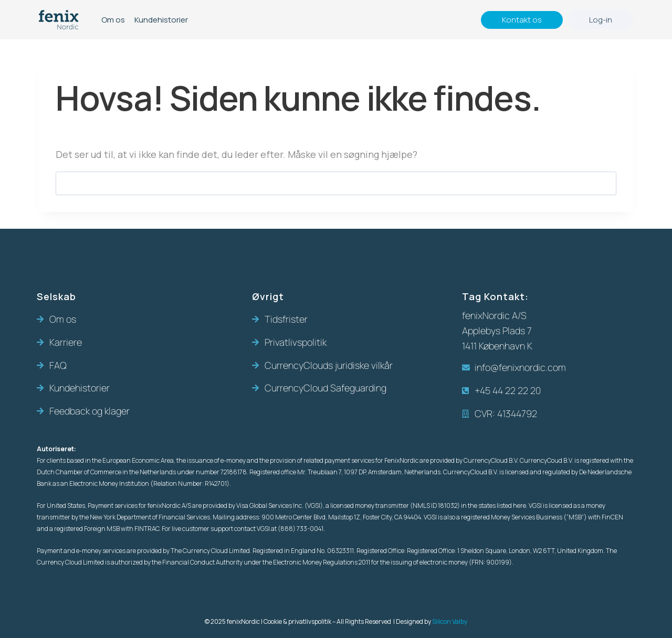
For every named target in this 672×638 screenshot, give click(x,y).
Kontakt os (522, 20)
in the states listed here (493, 506)
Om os (113, 20)
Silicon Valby (450, 621)
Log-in (601, 20)
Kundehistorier (161, 20)
